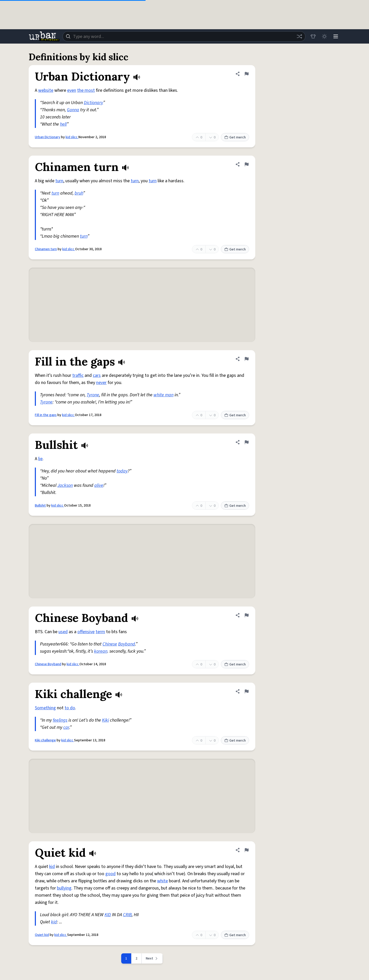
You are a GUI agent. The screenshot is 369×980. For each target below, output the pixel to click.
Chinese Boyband (48, 664)
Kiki (105, 720)
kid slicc (72, 137)
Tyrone (93, 395)
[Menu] (336, 36)
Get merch (235, 137)
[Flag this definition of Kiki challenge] (247, 691)
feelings (60, 720)
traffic (78, 375)
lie (40, 459)
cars (97, 375)
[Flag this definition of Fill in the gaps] (247, 359)
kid (52, 867)
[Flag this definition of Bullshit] (247, 442)
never (101, 383)
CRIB (127, 915)
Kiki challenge (45, 740)
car (66, 727)
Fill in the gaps (46, 415)
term (100, 632)
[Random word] (299, 36)
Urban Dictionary (48, 137)
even (72, 90)
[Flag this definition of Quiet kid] (247, 850)
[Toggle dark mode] (324, 36)
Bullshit (40, 506)
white (162, 881)
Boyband (127, 644)
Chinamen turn (46, 249)
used (63, 632)
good (110, 874)
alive (99, 485)
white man (163, 395)
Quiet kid (42, 935)
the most (86, 90)
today (122, 471)
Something (45, 708)
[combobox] (184, 36)
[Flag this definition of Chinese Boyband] (247, 615)
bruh (79, 193)
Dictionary (93, 103)
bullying (64, 888)
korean (101, 651)
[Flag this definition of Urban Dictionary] (247, 74)
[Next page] (152, 958)
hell (63, 124)
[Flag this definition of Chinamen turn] (247, 164)
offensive (86, 632)
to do (70, 708)
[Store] (313, 36)
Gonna (73, 110)
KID (108, 915)
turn (59, 181)
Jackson (65, 485)
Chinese (110, 644)
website (46, 90)
